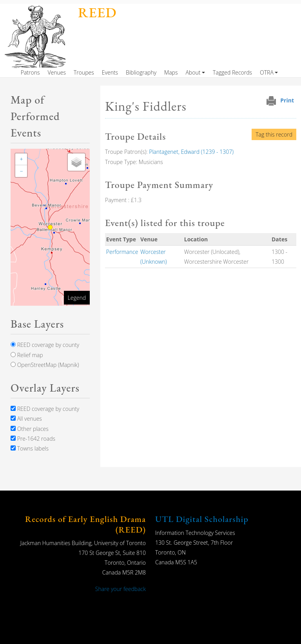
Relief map (27, 355)
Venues (57, 72)
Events (110, 72)
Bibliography (141, 72)
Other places (30, 429)
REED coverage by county (45, 345)
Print (287, 100)
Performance (122, 252)
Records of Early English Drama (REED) (85, 524)
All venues (26, 419)
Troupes (84, 72)
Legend (77, 298)
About (193, 72)
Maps (171, 72)
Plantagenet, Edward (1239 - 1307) (191, 152)
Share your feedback (121, 589)
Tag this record (274, 134)
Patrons (30, 72)
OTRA (267, 72)
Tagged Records (232, 72)
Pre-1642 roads (33, 439)
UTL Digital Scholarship (202, 519)
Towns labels (30, 448)
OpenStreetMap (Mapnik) (45, 365)
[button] (21, 159)
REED (97, 12)
